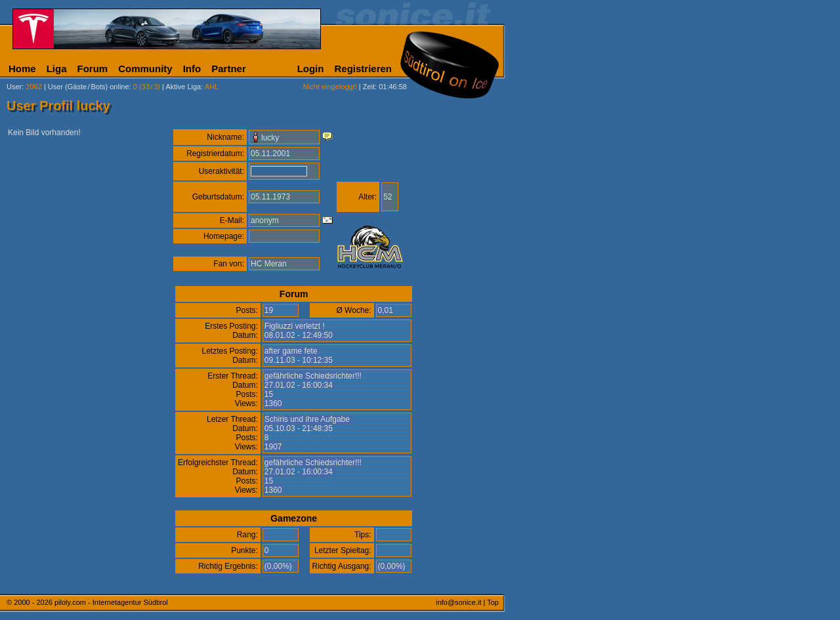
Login (311, 69)
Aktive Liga (183, 87)
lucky (270, 138)
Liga (57, 69)
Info (192, 69)
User (14, 87)
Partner (229, 69)
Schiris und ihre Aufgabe (307, 419)
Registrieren (363, 69)
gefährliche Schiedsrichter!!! (313, 376)
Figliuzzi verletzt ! (295, 326)
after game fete (291, 351)
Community (145, 69)
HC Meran (269, 264)
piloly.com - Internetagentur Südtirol (111, 602)
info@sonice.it (458, 602)
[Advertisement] (568, 327)
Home (22, 69)
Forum (93, 69)
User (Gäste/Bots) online (89, 87)
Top (493, 602)
